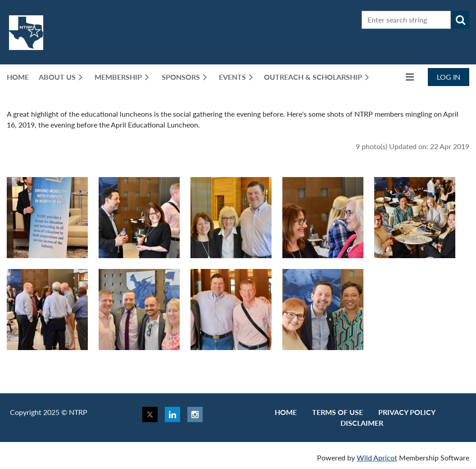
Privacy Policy (407, 412)
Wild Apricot (377, 458)
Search (460, 20)
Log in (449, 77)
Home (286, 412)
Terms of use (338, 412)
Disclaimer (362, 423)
